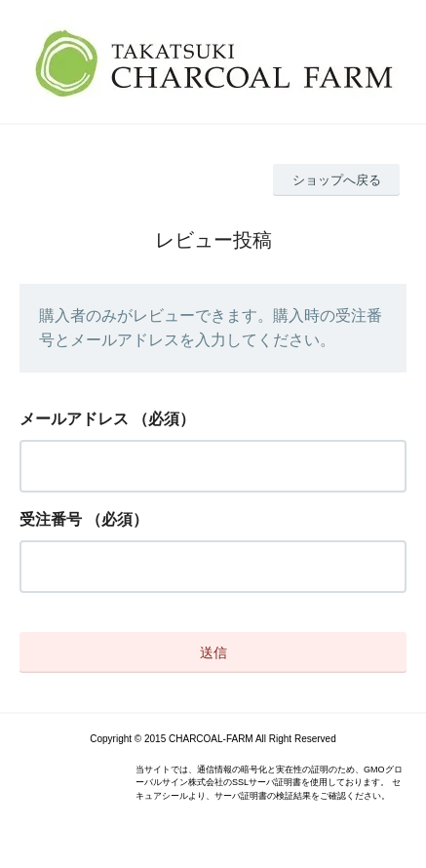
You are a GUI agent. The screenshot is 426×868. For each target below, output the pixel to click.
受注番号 (51, 519)
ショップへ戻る (337, 180)
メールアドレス (74, 419)
